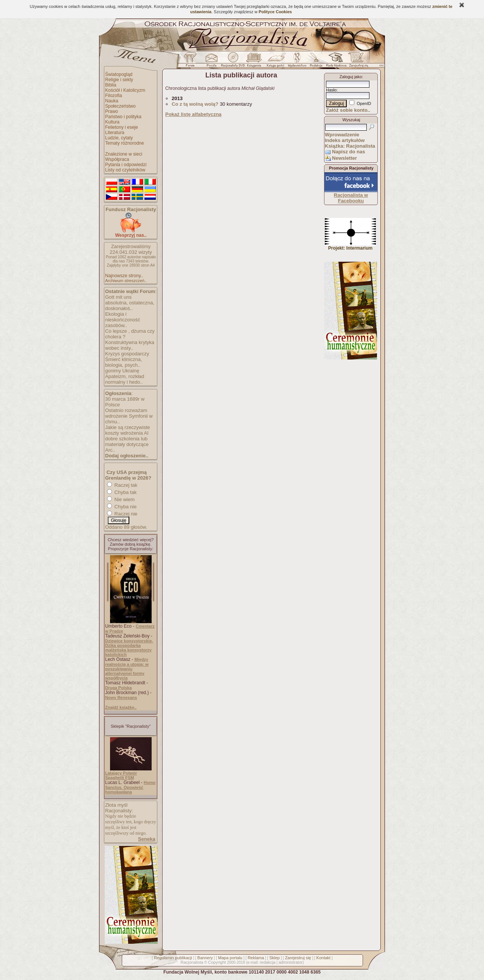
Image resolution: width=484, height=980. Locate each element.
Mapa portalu (230, 958)
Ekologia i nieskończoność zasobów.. (123, 320)
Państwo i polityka (123, 117)
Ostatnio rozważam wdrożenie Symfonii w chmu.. (129, 416)
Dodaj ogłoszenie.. (127, 456)
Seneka (147, 839)
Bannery (205, 958)
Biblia (111, 85)
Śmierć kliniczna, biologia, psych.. (124, 362)
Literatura (115, 133)
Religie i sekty (119, 80)
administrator (291, 962)
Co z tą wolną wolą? (195, 104)
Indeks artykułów (345, 140)
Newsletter (344, 158)
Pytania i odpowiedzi (126, 165)
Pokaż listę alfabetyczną (193, 114)
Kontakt (323, 958)
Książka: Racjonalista (350, 146)
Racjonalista (192, 962)
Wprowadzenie (342, 135)
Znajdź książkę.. (121, 707)
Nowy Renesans (121, 698)
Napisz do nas (348, 152)
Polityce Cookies (275, 12)
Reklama (256, 958)
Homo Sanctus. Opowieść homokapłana (130, 787)
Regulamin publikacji (173, 958)
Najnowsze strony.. (124, 276)
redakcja (268, 962)
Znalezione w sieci (124, 154)
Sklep (275, 958)
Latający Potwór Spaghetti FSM (121, 775)
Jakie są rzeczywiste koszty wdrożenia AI (127, 430)
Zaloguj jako (351, 77)
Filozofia (114, 96)
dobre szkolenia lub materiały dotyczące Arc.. (127, 444)
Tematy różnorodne (125, 143)
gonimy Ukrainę (122, 371)
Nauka (112, 101)
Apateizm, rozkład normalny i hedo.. (125, 379)
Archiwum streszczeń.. (126, 281)
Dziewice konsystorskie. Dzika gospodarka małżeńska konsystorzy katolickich (129, 648)
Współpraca (117, 159)
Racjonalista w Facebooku (351, 198)
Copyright (217, 962)
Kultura (112, 122)
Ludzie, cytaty (119, 138)
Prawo (112, 111)
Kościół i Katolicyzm (125, 90)
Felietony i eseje (122, 127)
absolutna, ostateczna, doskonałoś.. (130, 306)
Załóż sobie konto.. (348, 110)
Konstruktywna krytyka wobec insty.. (130, 345)
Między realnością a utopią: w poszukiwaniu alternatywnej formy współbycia (127, 669)
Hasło (331, 90)
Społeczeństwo (120, 106)
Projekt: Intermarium (350, 246)
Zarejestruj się (298, 958)
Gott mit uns (118, 297)
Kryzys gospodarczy (127, 354)
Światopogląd (119, 74)
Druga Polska (118, 688)
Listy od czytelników (125, 170)
